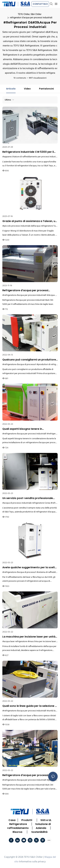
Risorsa (17, 832)
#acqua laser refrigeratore (15, 642)
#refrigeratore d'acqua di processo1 (19, 365)
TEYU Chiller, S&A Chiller (30, 14)
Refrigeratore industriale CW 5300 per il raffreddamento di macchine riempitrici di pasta (30, 152)
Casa (12, 820)
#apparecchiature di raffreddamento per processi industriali (31, 157)
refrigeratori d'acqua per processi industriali (31, 18)
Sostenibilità (39, 832)
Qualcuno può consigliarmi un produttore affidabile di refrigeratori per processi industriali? (29, 360)
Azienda (41, 828)
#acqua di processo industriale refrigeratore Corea (26, 503)
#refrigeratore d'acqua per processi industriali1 (24, 295)
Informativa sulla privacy (32, 862)
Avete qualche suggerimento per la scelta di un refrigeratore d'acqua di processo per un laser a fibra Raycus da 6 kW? (29, 567)
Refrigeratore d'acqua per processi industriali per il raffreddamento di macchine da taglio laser (25, 290)
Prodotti (27, 820)
